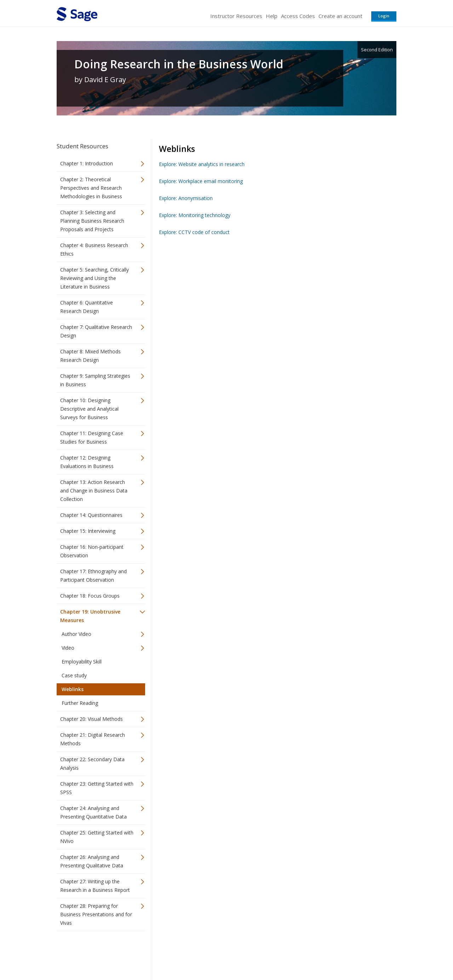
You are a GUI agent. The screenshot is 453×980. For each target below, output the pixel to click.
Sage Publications (97, 954)
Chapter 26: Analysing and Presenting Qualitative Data (92, 861)
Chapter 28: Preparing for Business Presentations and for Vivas (96, 914)
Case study (74, 675)
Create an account (340, 16)
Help (272, 16)
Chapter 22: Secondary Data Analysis (92, 764)
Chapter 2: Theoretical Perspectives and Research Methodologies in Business (91, 188)
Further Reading (80, 703)
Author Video (76, 634)
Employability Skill (82, 662)
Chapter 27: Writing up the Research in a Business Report (95, 886)
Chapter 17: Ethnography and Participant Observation (93, 576)
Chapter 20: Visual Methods (91, 719)
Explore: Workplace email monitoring (201, 181)
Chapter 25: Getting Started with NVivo (97, 837)
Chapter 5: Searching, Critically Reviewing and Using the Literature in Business (94, 278)
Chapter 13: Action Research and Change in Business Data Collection (94, 491)
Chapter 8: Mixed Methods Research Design (90, 356)
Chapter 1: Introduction (87, 163)
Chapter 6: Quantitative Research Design (87, 307)
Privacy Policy (350, 954)
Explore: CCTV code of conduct (194, 232)
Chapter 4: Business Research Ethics (94, 249)
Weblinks (73, 689)
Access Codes (298, 16)
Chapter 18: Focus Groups (90, 596)
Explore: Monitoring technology (195, 215)
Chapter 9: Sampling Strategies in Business (95, 380)
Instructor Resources (236, 16)
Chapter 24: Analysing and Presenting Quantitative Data (93, 812)
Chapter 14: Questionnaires (91, 515)
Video (68, 648)
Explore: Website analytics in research (202, 164)
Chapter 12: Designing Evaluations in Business (87, 462)
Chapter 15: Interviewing (88, 531)
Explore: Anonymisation (186, 198)
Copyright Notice (310, 954)
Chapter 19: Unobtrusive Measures (90, 616)
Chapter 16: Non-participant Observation (92, 551)
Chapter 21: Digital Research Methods (93, 739)
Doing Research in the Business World (179, 64)
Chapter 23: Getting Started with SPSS (97, 788)
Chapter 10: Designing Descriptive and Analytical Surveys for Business (89, 409)
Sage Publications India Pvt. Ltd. (159, 954)
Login (384, 16)
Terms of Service (267, 954)
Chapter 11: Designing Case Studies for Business (92, 437)
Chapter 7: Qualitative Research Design (96, 331)
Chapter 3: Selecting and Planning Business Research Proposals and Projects (92, 221)
